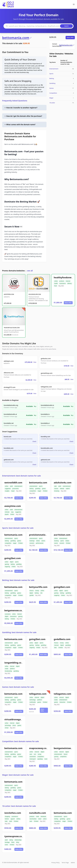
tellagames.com (62, 694)
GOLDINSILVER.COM (35, 294)
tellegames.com (38, 694)
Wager (51, 98)
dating (11, 840)
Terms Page (65, 863)
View (35, 362)
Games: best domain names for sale (18, 687)
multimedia (33, 702)
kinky (18, 842)
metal (40, 819)
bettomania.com (17, 38)
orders (45, 819)
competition (33, 491)
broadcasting (8, 671)
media (7, 669)
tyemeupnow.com (14, 836)
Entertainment (54, 69)
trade (38, 816)
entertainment (18, 486)
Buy (35, 406)
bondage (7, 842)
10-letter (45, 491)
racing (40, 754)
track (46, 759)
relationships (18, 840)
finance (32, 591)
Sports (51, 74)
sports (41, 486)
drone (14, 725)
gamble (32, 595)
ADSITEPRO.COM (9, 294)
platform (12, 669)
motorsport (33, 759)
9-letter (12, 514)
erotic (6, 845)
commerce (8, 614)
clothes (18, 819)
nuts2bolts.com (38, 813)
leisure (66, 754)
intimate (7, 512)
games (44, 489)
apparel (13, 819)
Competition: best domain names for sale (21, 741)
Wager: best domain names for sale (18, 775)
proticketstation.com (41, 535)
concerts (32, 543)
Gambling (52, 83)
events (43, 541)
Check (34, 441)
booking (56, 541)
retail (11, 821)
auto (31, 754)
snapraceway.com (39, 748)
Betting (52, 78)
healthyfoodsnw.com (65, 277)
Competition (53, 93)
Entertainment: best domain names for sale (21, 476)
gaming (7, 564)
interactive (62, 702)
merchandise (33, 819)
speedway (40, 759)
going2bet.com (13, 558)
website (62, 489)
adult (11, 486)
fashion (7, 819)
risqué (13, 491)
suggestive (8, 489)
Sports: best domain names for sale (18, 528)
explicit (68, 489)
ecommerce (63, 283)
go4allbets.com (62, 639)
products (62, 281)
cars (35, 754)
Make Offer (70, 38)
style (6, 821)
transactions (13, 616)
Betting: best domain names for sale (18, 580)
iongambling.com (14, 663)
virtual (7, 728)
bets (55, 648)
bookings (32, 541)
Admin (73, 863)
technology (33, 700)
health (56, 283)
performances (40, 543)
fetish (13, 842)
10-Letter (52, 103)
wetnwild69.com (13, 483)
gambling (38, 489)
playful (7, 514)
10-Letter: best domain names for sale (19, 806)
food (55, 286)
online (56, 281)
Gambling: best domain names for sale (19, 632)
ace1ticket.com (62, 535)
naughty (7, 491)
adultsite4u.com (63, 483)
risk (41, 593)
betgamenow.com (14, 610)
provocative (15, 489)
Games (52, 88)
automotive (33, 757)
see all (30, 271)
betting (32, 489)
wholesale (43, 816)
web (55, 486)
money (37, 591)
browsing (57, 491)
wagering (7, 567)
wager (39, 491)
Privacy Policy (55, 863)
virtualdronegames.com (17, 719)
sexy (12, 512)
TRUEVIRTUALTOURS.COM (12, 328)
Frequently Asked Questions (15, 101)
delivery (69, 283)
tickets (38, 541)
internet (68, 281)
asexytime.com (13, 506)
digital (12, 562)
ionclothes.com (13, 813)
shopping (7, 816)
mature (56, 489)
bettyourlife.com (38, 587)
